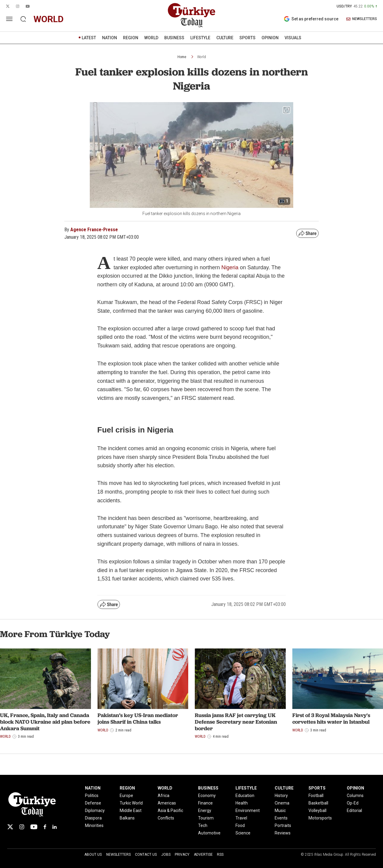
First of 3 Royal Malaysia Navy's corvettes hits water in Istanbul (331, 718)
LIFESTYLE (200, 38)
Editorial (354, 810)
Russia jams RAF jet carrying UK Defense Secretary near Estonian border (236, 722)
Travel (241, 818)
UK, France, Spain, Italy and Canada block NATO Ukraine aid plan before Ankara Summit (45, 722)
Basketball (318, 803)
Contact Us (146, 855)
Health (242, 803)
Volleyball (317, 810)
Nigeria (231, 267)
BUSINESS (174, 38)
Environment (248, 810)
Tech (203, 825)
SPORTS (247, 38)
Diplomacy (95, 810)
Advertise (203, 855)
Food (240, 825)
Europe (126, 796)
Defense (93, 803)
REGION (131, 38)
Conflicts (166, 818)
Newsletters (118, 855)
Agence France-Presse (94, 230)
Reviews (283, 833)
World (202, 57)
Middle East (131, 810)
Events (281, 818)
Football (316, 796)
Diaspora (93, 818)
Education (245, 796)
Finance (205, 803)
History (281, 796)
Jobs (166, 855)
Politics (92, 796)
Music (280, 810)
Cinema (282, 803)
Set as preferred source (311, 19)
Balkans (127, 818)
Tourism (206, 818)
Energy (205, 810)
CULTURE (225, 38)
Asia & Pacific (170, 810)
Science (243, 833)
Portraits (283, 825)
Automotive (209, 833)
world (49, 19)
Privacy (182, 855)
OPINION (270, 38)
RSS (220, 855)
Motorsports (320, 818)
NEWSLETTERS (362, 19)
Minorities (94, 825)
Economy (207, 796)
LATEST (89, 38)
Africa (164, 796)
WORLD (151, 38)
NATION (110, 38)
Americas (167, 803)
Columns (355, 796)
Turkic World (131, 803)
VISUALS (293, 38)
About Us (93, 855)
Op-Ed (353, 803)
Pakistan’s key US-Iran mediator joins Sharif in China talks (138, 718)
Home (182, 57)
